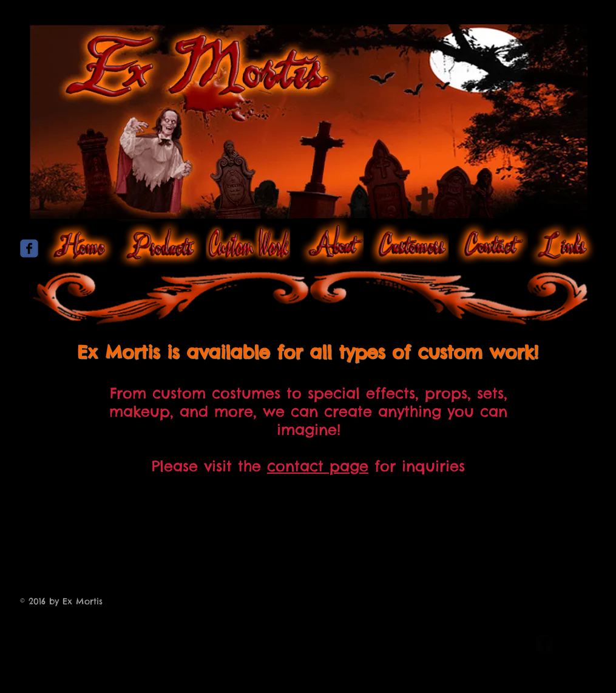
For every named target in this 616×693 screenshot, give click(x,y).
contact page (318, 466)
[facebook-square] (545, 644)
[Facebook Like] (308, 340)
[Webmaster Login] (479, 645)
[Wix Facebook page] (29, 248)
